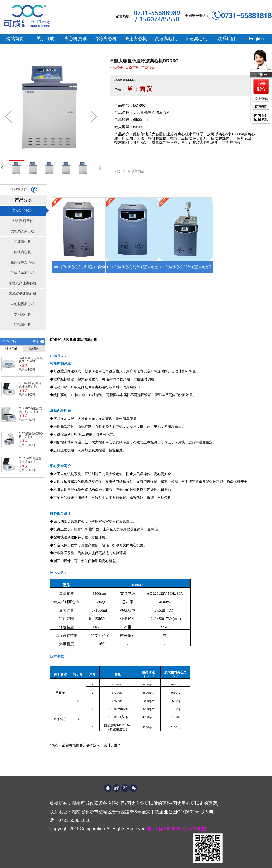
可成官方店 (24, 190)
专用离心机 (23, 314)
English (256, 39)
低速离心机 (196, 39)
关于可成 (45, 39)
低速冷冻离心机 (23, 273)
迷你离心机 (23, 325)
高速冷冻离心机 (23, 262)
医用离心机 (136, 39)
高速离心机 (166, 39)
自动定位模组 (23, 210)
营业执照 (197, 829)
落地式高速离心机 (23, 283)
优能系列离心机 (23, 231)
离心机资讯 (75, 39)
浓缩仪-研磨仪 (23, 221)
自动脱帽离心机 (23, 304)
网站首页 (15, 39)
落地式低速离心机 (23, 294)
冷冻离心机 (106, 39)
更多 (36, 342)
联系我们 (226, 39)
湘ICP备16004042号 (168, 829)
